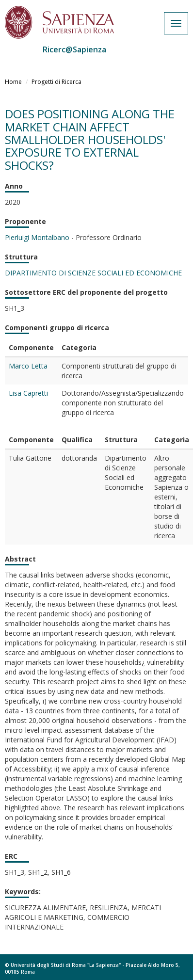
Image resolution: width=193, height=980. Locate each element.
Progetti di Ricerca (56, 82)
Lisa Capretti (28, 393)
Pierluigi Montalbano (37, 237)
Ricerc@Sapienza (74, 49)
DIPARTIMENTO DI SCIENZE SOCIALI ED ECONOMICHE (93, 273)
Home (13, 82)
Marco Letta (28, 366)
